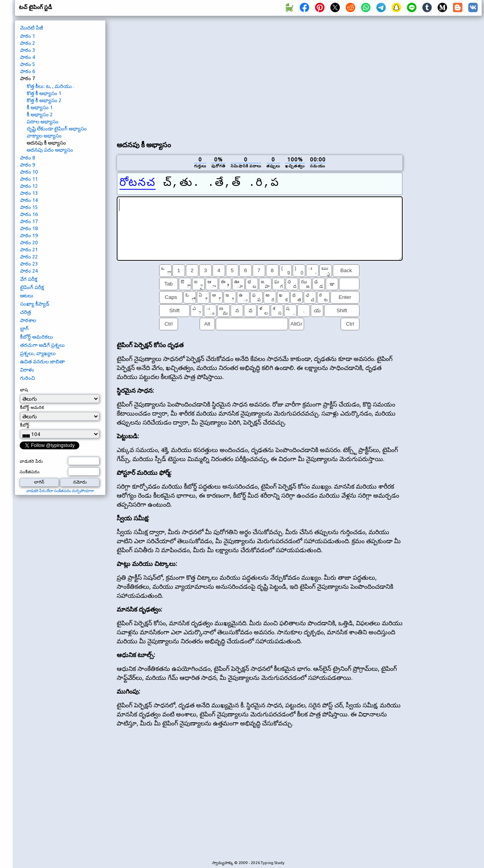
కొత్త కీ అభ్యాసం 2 (44, 100)
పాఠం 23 (29, 264)
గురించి (27, 378)
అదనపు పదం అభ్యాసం (50, 150)
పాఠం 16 (29, 214)
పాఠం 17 (29, 221)
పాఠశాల (28, 320)
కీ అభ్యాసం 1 (40, 107)
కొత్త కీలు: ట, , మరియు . (50, 86)
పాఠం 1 (27, 36)
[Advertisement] (209, 77)
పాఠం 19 (29, 235)
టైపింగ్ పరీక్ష (32, 287)
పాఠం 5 (27, 64)
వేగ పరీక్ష (29, 279)
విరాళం (27, 370)
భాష (24, 390)
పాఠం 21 (29, 249)
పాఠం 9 (27, 165)
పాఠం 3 (27, 50)
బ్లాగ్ (24, 328)
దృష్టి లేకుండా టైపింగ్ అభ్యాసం (57, 128)
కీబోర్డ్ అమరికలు (37, 337)
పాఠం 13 (29, 193)
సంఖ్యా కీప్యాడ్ (35, 304)
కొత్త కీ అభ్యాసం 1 (44, 93)
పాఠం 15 (29, 207)
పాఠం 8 (27, 157)
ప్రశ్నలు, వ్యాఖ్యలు (38, 353)
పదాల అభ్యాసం (43, 121)
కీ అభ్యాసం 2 (40, 114)
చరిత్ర (26, 312)
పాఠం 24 (29, 271)
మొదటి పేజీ (32, 27)
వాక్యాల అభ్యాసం (44, 136)
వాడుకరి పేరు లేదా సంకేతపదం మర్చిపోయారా (60, 491)
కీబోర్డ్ (25, 425)
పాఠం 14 (29, 200)
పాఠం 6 (27, 71)
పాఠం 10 (29, 172)
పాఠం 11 (29, 179)
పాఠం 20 (29, 242)
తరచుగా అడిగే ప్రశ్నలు (42, 345)
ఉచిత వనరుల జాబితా (42, 361)
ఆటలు (27, 295)
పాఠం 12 (29, 186)
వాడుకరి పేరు (31, 461)
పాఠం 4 (27, 57)
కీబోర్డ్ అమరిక (32, 407)
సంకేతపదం (30, 472)
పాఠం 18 (29, 228)
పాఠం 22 (29, 256)
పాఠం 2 (27, 43)
